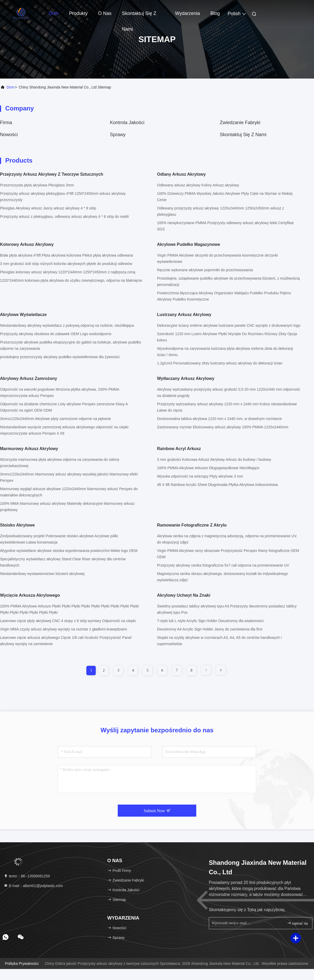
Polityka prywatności (22, 964)
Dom (54, 13)
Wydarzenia (187, 13)
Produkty (78, 13)
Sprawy (118, 135)
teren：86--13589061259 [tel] (27, 876)
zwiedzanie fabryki (240, 123)
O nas (105, 13)
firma (6, 123)
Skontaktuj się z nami (139, 16)
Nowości (9, 135)
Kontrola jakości (127, 123)
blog (215, 13)
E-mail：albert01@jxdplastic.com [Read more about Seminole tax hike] (33, 886)
